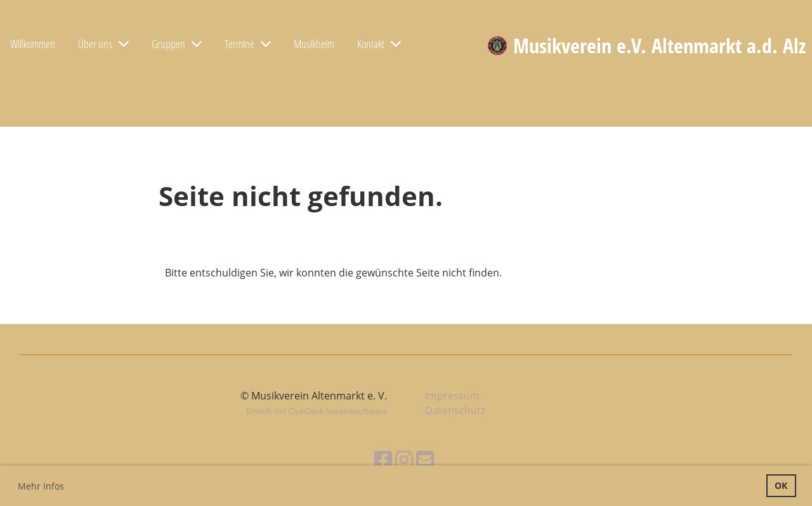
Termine (248, 44)
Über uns (103, 44)
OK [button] (781, 485)
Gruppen (177, 44)
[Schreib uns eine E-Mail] (425, 459)
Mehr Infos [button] (41, 486)
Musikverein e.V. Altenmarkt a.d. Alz (659, 45)
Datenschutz (455, 410)
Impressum (452, 396)
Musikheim (314, 44)
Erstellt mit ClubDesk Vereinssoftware (317, 411)
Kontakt (379, 44)
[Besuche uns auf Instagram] (404, 459)
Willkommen (33, 44)
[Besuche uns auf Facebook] (383, 459)
